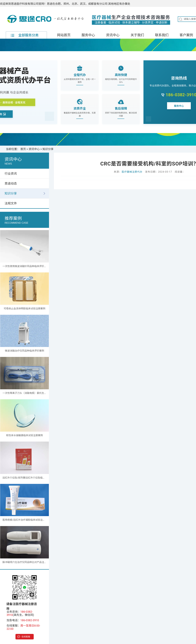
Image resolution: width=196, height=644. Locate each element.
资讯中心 (113, 35)
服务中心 (88, 35)
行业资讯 (11, 174)
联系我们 (162, 35)
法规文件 (11, 203)
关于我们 (137, 35)
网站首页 (64, 35)
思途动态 (11, 183)
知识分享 (48, 149)
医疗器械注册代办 (132, 172)
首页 (23, 149)
